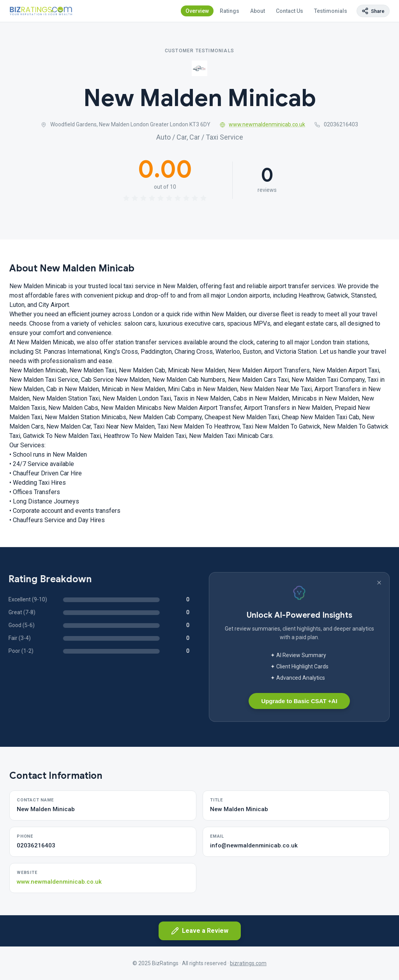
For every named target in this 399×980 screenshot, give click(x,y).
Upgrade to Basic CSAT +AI (299, 701)
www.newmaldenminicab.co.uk (263, 124)
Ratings (230, 11)
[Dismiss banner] (379, 583)
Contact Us (290, 11)
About (258, 11)
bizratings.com (248, 963)
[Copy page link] (373, 11)
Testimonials (331, 11)
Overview (197, 11)
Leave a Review (200, 931)
